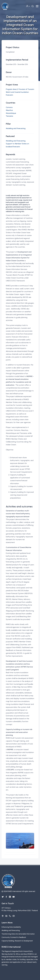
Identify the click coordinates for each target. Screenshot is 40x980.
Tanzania (9, 116)
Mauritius (9, 110)
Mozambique (11, 113)
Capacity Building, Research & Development (17, 941)
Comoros (9, 107)
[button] (28, 6)
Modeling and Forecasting (16, 128)
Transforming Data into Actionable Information (18, 934)
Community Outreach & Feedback (14, 937)
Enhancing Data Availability (11, 927)
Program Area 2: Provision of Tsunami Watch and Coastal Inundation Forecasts (20, 92)
